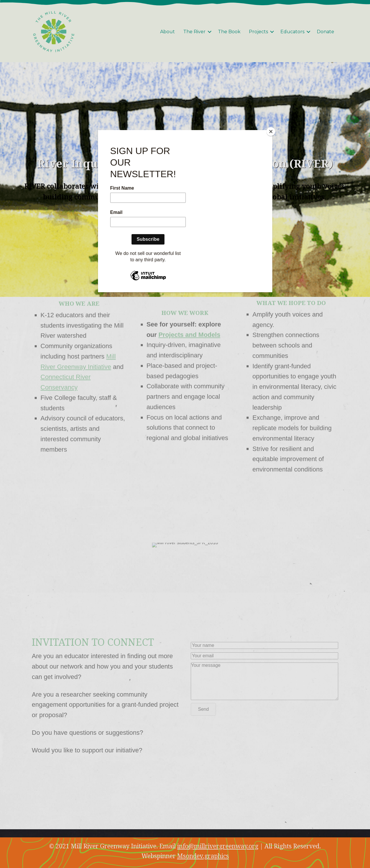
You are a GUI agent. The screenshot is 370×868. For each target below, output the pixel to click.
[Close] (271, 132)
